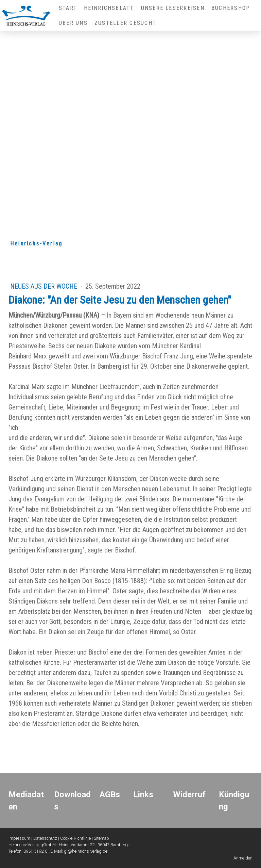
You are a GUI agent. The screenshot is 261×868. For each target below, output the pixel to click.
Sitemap (101, 838)
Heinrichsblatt (109, 8)
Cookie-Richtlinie (75, 838)
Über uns (73, 23)
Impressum (19, 838)
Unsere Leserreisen (173, 8)
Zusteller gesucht (125, 23)
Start (68, 8)
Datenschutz (45, 838)
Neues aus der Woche (45, 286)
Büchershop (231, 8)
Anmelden (243, 858)
